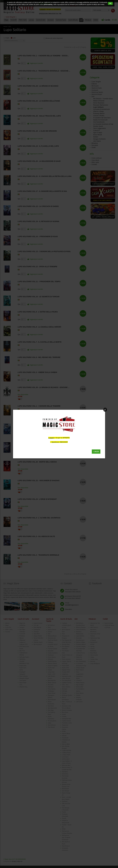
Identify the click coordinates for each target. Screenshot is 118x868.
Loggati (51, 438)
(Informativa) (48, 4)
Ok (110, 3)
